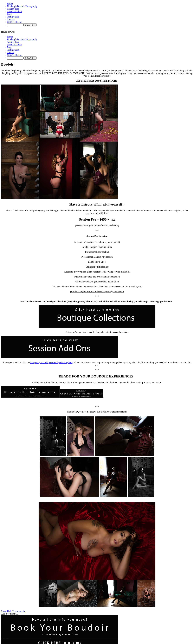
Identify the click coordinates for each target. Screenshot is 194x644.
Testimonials (13, 17)
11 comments (13, 611)
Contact (11, 19)
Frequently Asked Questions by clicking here (51, 363)
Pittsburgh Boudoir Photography (22, 6)
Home (10, 4)
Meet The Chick (15, 11)
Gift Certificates (15, 22)
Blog (9, 14)
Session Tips (13, 9)
